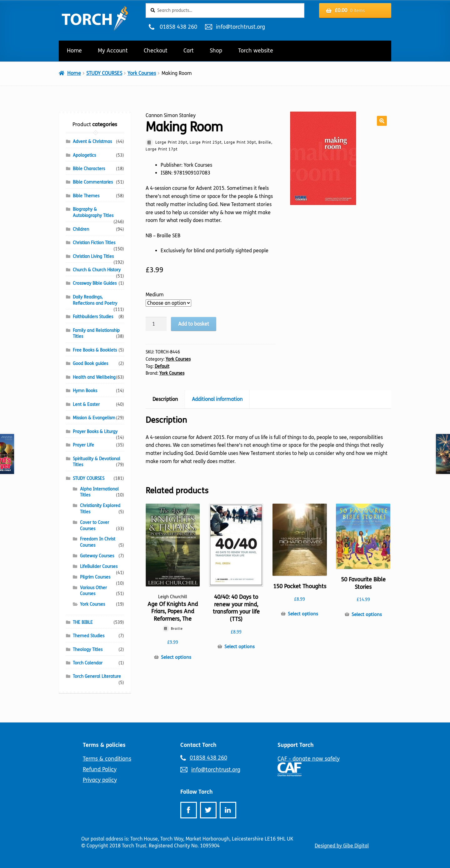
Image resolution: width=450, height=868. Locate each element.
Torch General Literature (97, 676)
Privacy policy (100, 780)
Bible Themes (86, 196)
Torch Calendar (88, 663)
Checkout (156, 51)
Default (162, 366)
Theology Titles (88, 650)
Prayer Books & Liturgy (95, 432)
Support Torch (296, 745)
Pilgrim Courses (95, 577)
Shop (216, 51)
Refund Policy (100, 769)
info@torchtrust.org (240, 27)
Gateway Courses (97, 556)
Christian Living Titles (93, 256)
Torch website (256, 51)
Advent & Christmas (92, 142)
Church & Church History (97, 270)
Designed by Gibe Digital (342, 846)
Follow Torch (197, 792)
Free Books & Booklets (95, 350)
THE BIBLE (83, 622)
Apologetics (84, 155)
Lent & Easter (86, 404)
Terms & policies (104, 745)
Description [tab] (165, 399)
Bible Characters (89, 169)
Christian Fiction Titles (94, 243)
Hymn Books (85, 391)
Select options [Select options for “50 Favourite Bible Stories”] (367, 614)
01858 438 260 (178, 27)
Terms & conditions (107, 759)
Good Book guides (90, 364)
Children (81, 229)
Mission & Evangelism (94, 418)
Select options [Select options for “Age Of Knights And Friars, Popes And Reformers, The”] (176, 657)
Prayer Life (83, 445)
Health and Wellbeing (94, 377)
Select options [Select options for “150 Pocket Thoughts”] (303, 614)
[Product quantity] (156, 324)
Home (74, 51)
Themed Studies (89, 636)
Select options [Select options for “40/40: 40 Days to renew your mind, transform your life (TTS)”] (240, 647)
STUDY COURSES (104, 73)
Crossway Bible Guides (95, 283)
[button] (382, 121)
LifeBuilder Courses (99, 567)
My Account (113, 51)
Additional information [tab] (217, 399)
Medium (155, 295)
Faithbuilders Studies (93, 317)
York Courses (142, 73)
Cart (189, 51)
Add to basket (194, 324)
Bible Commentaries (93, 182)
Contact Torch (198, 745)
